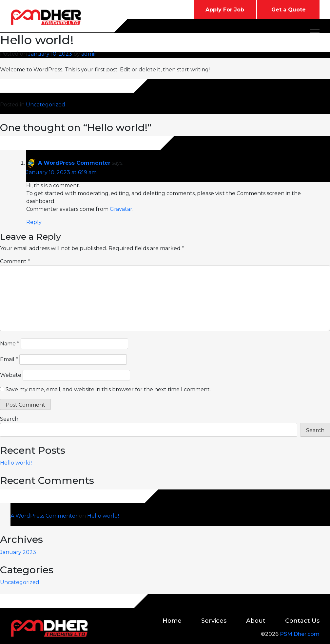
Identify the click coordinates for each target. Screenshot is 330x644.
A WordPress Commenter (74, 163)
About (256, 621)
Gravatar (121, 209)
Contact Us (302, 621)
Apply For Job (225, 10)
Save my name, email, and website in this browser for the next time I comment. (108, 389)
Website (11, 375)
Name (10, 344)
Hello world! (16, 463)
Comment (15, 261)
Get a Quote (289, 10)
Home (172, 621)
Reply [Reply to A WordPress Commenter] (34, 222)
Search (9, 419)
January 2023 (18, 552)
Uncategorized (46, 105)
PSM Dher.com (300, 634)
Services (214, 621)
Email (9, 359)
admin (89, 54)
